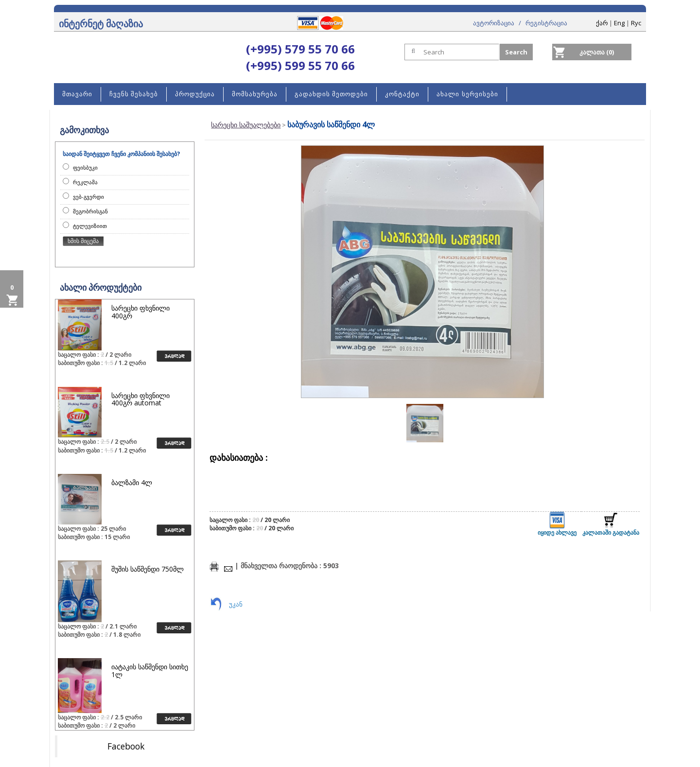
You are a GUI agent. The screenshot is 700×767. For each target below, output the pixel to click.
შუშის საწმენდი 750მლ (148, 569)
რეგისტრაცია (546, 23)
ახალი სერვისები (467, 94)
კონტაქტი (402, 94)
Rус (636, 23)
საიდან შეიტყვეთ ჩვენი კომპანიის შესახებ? (121, 154)
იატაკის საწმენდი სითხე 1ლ (150, 670)
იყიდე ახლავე (557, 524)
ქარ (602, 23)
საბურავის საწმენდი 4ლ (331, 124)
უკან (236, 604)
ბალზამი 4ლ (132, 482)
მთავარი (77, 94)
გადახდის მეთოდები (331, 94)
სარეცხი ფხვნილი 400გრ (140, 312)
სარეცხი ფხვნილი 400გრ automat (140, 399)
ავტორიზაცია (494, 23)
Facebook (126, 746)
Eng (619, 23)
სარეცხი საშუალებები (246, 125)
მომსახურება (255, 94)
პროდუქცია (195, 94)
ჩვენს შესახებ (134, 94)
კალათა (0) (597, 52)
